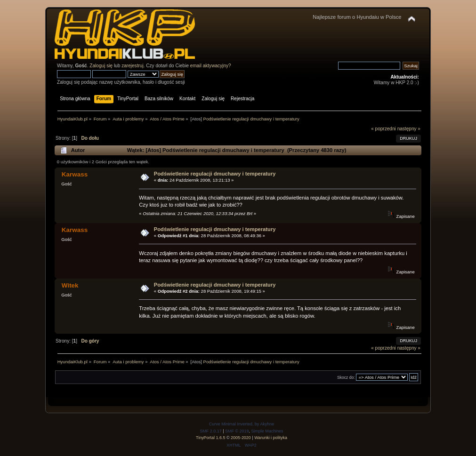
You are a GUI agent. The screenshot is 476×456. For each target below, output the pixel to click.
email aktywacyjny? (211, 66)
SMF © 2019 (237, 431)
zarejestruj (133, 66)
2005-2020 (241, 438)
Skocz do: (346, 377)
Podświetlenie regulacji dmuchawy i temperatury (215, 174)
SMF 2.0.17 (210, 431)
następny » (409, 129)
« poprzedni (383, 129)
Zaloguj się (101, 66)
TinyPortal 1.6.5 (210, 438)
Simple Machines (267, 431)
